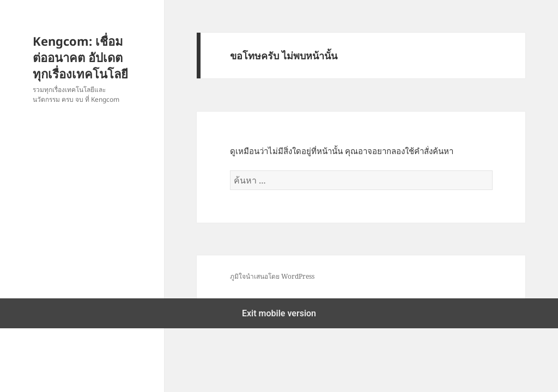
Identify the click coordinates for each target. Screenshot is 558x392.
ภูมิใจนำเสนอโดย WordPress (272, 276)
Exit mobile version (279, 313)
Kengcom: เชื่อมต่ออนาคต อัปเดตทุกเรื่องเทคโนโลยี (80, 57)
